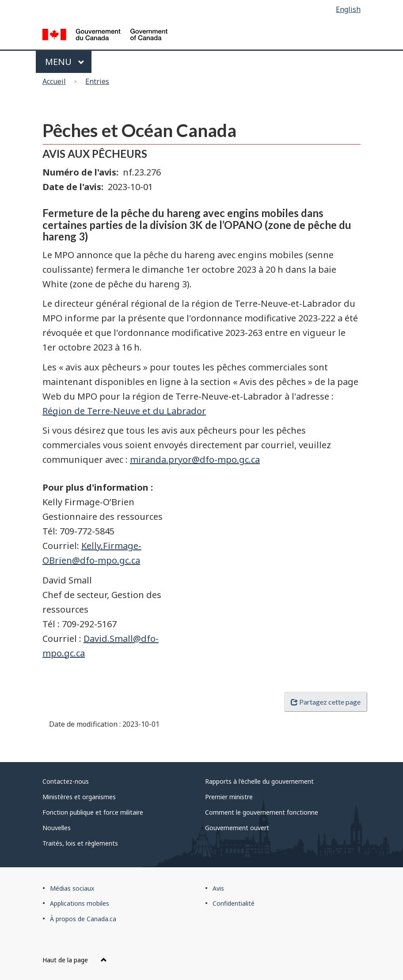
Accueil (54, 81)
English (348, 9)
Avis (218, 888)
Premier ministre (229, 797)
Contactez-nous (66, 781)
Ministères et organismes (79, 797)
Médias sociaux (72, 888)
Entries (97, 81)
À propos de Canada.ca (83, 919)
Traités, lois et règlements (80, 843)
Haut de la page (75, 960)
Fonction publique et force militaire (93, 812)
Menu (65, 62)
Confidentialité (234, 903)
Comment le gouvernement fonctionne (262, 812)
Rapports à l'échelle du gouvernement (259, 781)
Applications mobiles (80, 903)
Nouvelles (57, 828)
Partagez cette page (326, 702)
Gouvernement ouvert (237, 828)
